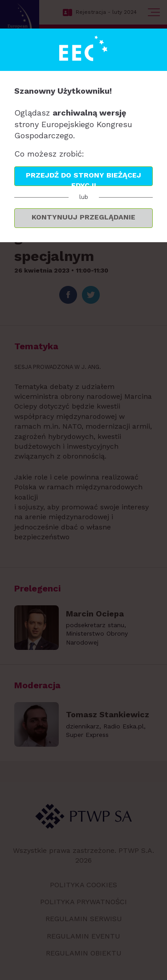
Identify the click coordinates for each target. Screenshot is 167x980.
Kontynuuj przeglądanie (83, 217)
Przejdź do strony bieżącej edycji (83, 178)
